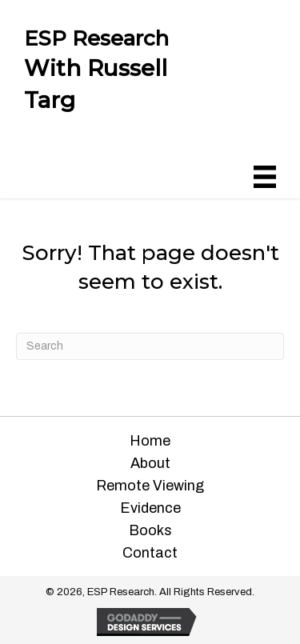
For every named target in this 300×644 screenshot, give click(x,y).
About (150, 463)
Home (150, 441)
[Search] (150, 346)
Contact (150, 553)
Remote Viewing (150, 486)
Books (150, 530)
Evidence (150, 508)
